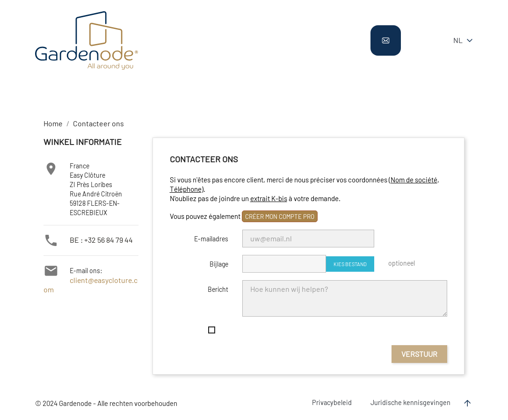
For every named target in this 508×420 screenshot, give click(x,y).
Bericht (218, 289)
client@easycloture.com (102, 281)
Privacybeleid (332, 402)
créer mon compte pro (280, 217)
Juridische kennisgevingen (410, 402)
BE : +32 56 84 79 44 (98, 240)
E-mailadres (211, 239)
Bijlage (219, 264)
